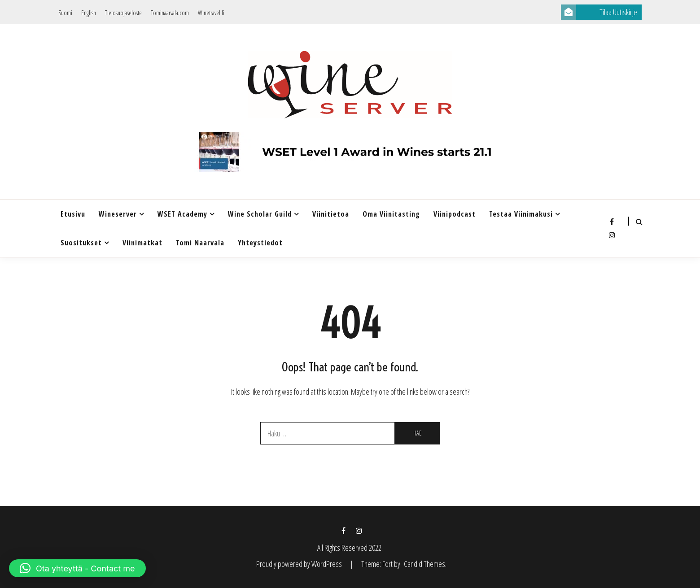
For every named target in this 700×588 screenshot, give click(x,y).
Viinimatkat (142, 243)
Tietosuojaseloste (123, 13)
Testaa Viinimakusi (521, 214)
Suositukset (81, 243)
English (89, 13)
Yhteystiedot (260, 243)
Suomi (65, 13)
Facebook (612, 222)
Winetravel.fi (211, 13)
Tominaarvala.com (170, 13)
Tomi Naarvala (200, 243)
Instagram (612, 235)
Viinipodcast (455, 214)
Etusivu (73, 214)
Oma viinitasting (391, 214)
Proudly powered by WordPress (300, 564)
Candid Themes (424, 564)
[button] (77, 568)
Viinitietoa (331, 214)
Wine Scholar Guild (260, 214)
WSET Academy (182, 214)
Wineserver (118, 214)
